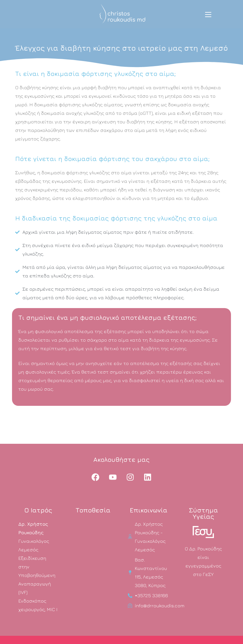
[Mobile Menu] (208, 14)
